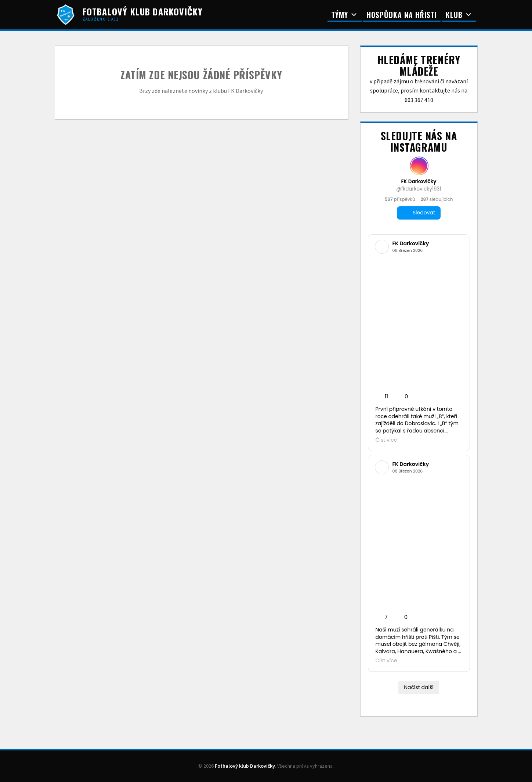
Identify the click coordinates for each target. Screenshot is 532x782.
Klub (459, 15)
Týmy (345, 15)
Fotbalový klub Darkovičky (245, 766)
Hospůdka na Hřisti (402, 15)
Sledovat (419, 213)
